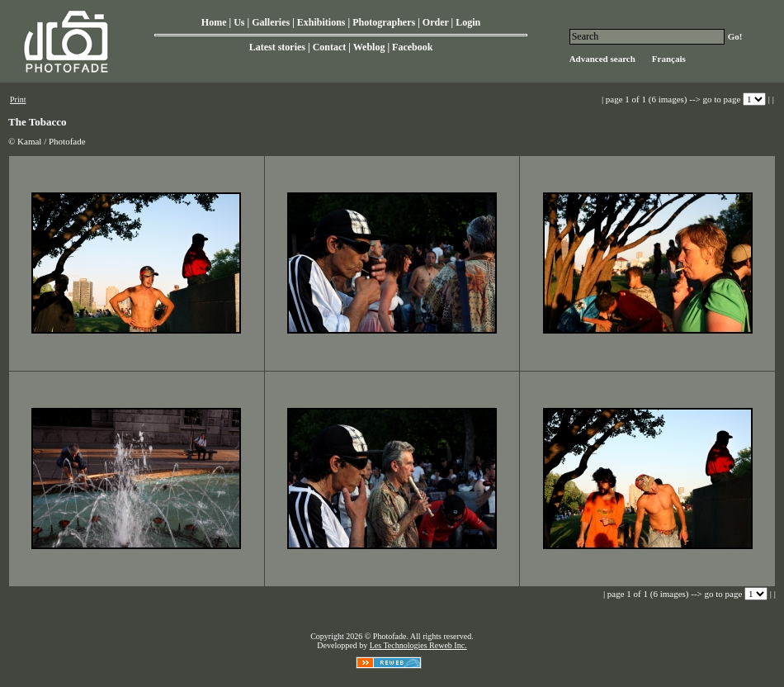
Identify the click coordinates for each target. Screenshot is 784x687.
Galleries (271, 22)
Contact (330, 47)
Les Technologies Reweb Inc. (418, 645)
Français (669, 59)
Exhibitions (321, 22)
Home (214, 22)
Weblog (369, 47)
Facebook (412, 47)
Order (436, 22)
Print (18, 99)
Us (239, 22)
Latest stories (277, 47)
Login (468, 22)
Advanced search (602, 59)
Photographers (384, 22)
